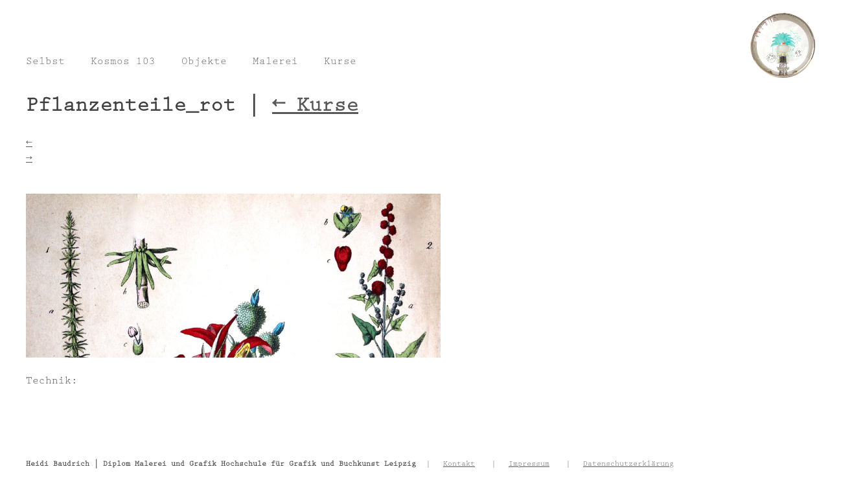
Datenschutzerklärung (628, 464)
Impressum (529, 464)
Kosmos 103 (123, 63)
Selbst (45, 63)
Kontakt (459, 464)
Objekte (204, 63)
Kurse (340, 63)
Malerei (275, 63)
